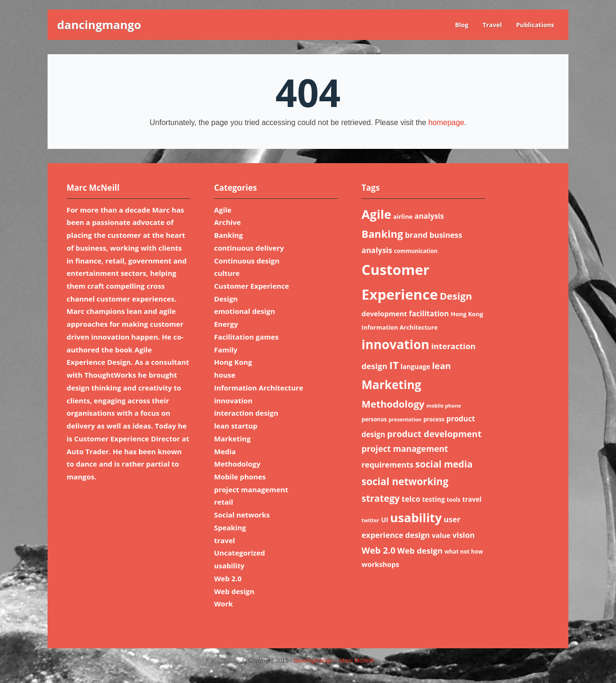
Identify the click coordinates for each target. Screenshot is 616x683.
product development (434, 434)
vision (464, 535)
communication (416, 251)
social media (444, 464)
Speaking (230, 527)
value (441, 535)
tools (454, 500)
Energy (226, 324)
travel (225, 540)
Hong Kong (233, 362)
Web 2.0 (228, 578)
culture (227, 273)
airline (403, 216)
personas (374, 419)
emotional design (244, 311)
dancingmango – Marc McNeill (334, 661)
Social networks (242, 515)
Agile (223, 210)
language (415, 366)
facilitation (429, 313)
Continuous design (247, 261)
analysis (429, 216)
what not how (464, 551)
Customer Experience (252, 286)
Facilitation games (246, 337)
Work (224, 604)
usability (229, 566)
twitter (370, 520)
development (384, 313)
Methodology (237, 464)
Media (225, 451)
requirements (387, 465)
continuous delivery (249, 248)
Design (226, 299)
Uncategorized (240, 553)
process (434, 419)
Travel (492, 25)
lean (441, 366)
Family (226, 350)
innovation (233, 400)
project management (251, 489)
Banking (229, 235)
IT (394, 365)
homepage (446, 122)
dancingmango (99, 24)
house (225, 375)
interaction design (246, 413)
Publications (535, 25)
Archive (227, 222)
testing (433, 499)
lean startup (236, 426)
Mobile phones (240, 477)
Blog (461, 25)
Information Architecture (259, 388)
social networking (405, 481)
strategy (381, 498)
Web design (234, 591)
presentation (405, 420)
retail (224, 502)
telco (411, 499)
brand (416, 235)
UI (385, 520)
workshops (380, 564)
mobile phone (444, 406)
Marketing (232, 439)
